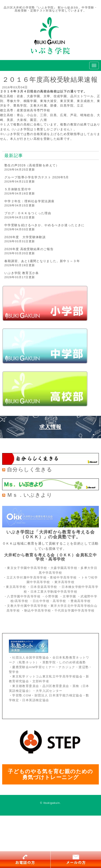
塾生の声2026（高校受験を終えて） (32, 165)
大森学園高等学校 (64, 568)
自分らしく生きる (30, 469)
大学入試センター (49, 691)
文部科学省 (41, 681)
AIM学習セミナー (42, 667)
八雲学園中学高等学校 (24, 596)
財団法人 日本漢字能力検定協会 (59, 695)
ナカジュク (67, 667)
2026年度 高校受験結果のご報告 (29, 249)
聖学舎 (14, 672)
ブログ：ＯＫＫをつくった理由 (28, 213)
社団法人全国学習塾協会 (31, 658)
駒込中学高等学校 (38, 611)
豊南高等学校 (81, 601)
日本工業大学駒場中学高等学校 (54, 592)
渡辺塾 (84, 667)
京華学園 (70, 596)
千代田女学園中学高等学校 (74, 611)
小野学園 (51, 596)
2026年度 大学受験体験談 (25, 237)
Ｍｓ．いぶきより (30, 495)
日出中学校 (41, 601)
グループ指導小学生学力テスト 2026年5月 (37, 177)
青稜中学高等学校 (63, 578)
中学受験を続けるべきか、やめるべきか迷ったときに (45, 225)
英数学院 (49, 662)
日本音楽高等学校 (44, 587)
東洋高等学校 (64, 582)
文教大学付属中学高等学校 (27, 606)
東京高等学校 (16, 587)
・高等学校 (58, 601)
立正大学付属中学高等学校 (27, 578)
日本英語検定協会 (36, 700)
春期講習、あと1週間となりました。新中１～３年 (42, 261)
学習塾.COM (22, 695)
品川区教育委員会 (56, 686)
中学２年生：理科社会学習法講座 (29, 201)
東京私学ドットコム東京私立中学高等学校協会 (47, 677)
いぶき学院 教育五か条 (22, 273)
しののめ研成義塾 (72, 662)
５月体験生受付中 (18, 189)
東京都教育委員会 (26, 686)
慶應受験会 (21, 667)
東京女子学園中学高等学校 (27, 568)
